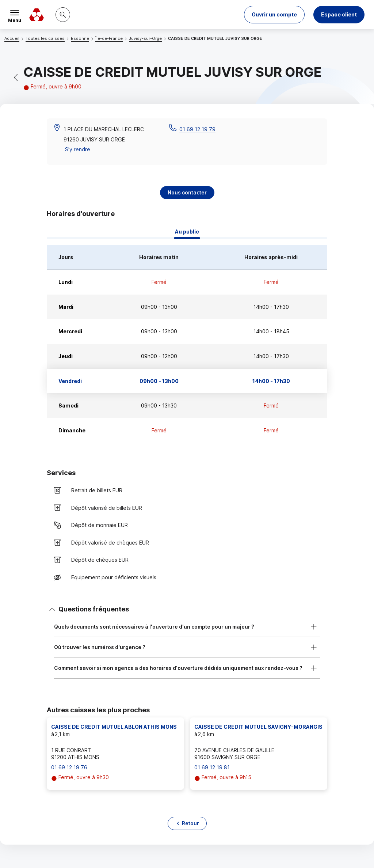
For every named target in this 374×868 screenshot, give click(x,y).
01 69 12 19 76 (69, 767)
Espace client (339, 14)
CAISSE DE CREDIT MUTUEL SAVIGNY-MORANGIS (258, 727)
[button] (274, 15)
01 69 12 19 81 (212, 767)
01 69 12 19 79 (197, 129)
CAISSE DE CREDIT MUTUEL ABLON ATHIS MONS (114, 727)
